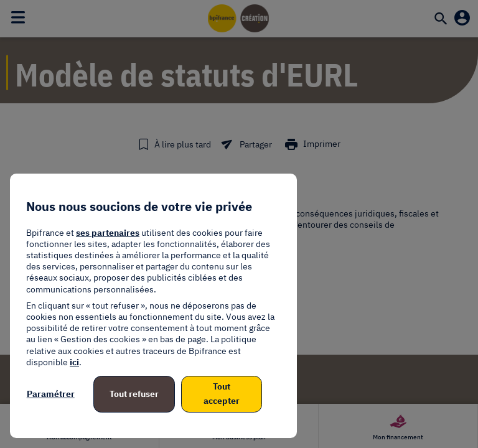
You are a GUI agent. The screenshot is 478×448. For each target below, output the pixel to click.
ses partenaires (108, 233)
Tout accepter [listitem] (222, 394)
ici (74, 362)
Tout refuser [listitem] (134, 394)
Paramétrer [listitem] (51, 394)
